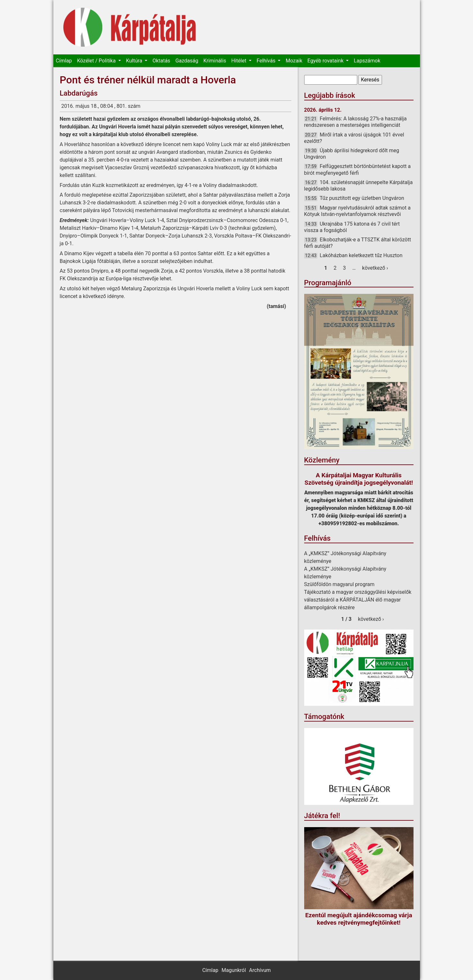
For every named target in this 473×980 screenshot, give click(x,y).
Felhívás (267, 61)
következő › (375, 268)
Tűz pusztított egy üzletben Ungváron (362, 198)
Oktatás (161, 61)
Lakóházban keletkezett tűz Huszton (361, 255)
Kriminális (215, 61)
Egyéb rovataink (326, 61)
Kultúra (135, 61)
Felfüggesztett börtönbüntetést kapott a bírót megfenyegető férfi (358, 169)
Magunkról (234, 970)
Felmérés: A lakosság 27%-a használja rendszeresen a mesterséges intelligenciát (355, 122)
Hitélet (239, 61)
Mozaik (294, 61)
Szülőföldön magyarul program (339, 584)
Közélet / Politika (97, 61)
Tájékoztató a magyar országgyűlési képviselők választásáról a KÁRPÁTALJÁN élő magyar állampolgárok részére (358, 600)
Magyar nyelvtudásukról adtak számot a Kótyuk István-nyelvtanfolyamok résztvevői (357, 211)
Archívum (260, 970)
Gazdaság (187, 61)
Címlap (64, 61)
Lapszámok (367, 61)
